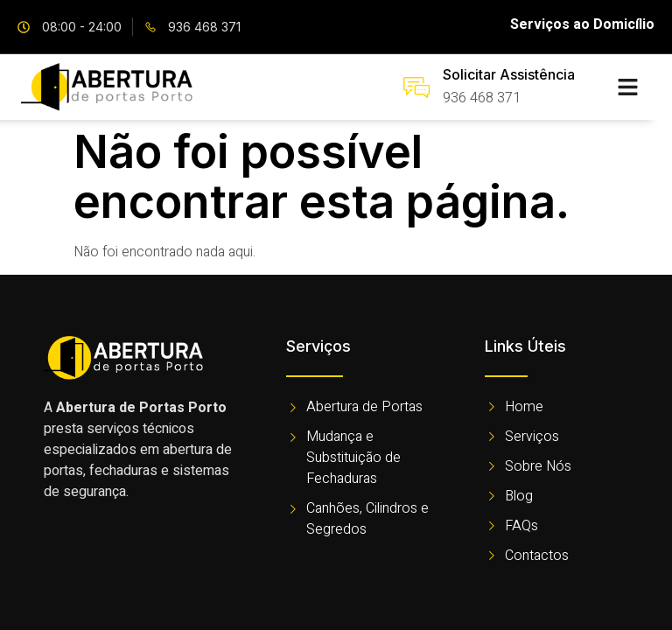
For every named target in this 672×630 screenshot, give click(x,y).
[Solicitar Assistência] (416, 87)
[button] (627, 87)
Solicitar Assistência (509, 74)
